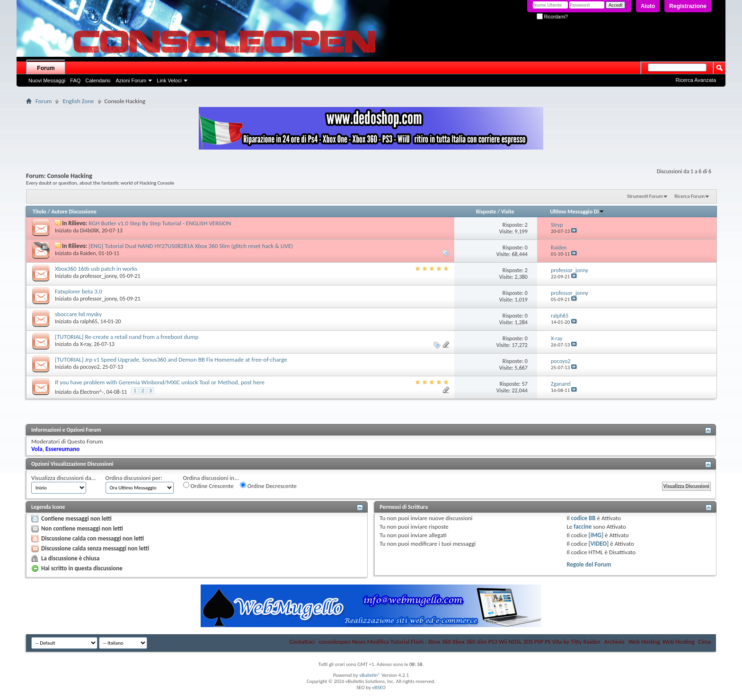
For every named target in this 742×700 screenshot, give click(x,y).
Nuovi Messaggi (47, 80)
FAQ (75, 80)
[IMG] (596, 535)
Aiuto (648, 6)
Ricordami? (552, 17)
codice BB (583, 518)
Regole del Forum (589, 564)
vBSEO (379, 687)
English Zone (78, 101)
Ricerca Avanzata (696, 80)
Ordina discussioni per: (134, 478)
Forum (46, 68)
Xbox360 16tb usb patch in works (96, 269)
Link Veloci (169, 80)
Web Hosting (644, 642)
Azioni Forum (131, 80)
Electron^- (92, 392)
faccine (583, 527)
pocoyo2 (90, 367)
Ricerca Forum (689, 196)
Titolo (40, 212)
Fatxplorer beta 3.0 (79, 291)
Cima (704, 642)
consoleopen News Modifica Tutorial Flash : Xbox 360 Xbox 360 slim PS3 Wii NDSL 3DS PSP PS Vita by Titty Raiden (459, 642)
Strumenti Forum (645, 196)
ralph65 (89, 321)
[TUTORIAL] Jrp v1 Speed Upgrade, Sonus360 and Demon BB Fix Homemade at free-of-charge (171, 359)
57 (525, 384)
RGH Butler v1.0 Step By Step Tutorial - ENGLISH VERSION (160, 223)
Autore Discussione (74, 212)
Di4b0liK (89, 230)
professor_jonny (98, 276)
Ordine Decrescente (268, 486)
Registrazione (688, 6)
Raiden (88, 253)
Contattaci (302, 642)
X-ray (85, 344)
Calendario (98, 80)
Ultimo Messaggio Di (578, 212)
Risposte (486, 212)
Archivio (614, 642)
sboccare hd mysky (78, 314)
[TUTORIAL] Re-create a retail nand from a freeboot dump (127, 337)
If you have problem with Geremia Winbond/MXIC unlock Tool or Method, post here (160, 382)
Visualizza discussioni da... (64, 478)
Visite (508, 212)
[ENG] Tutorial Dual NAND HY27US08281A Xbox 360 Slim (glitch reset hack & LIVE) (191, 246)
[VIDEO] (599, 544)
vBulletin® (370, 675)
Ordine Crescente (208, 486)
